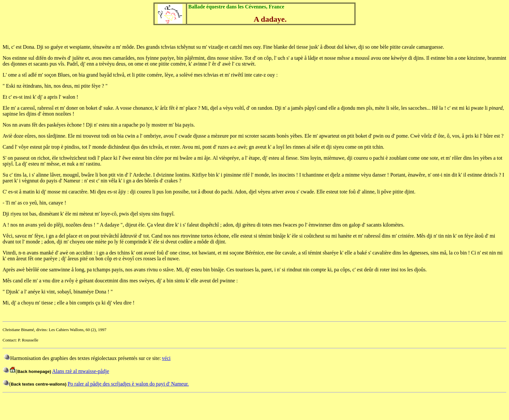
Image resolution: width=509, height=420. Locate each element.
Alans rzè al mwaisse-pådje (81, 371)
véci (166, 358)
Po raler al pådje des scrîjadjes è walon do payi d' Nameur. (128, 384)
